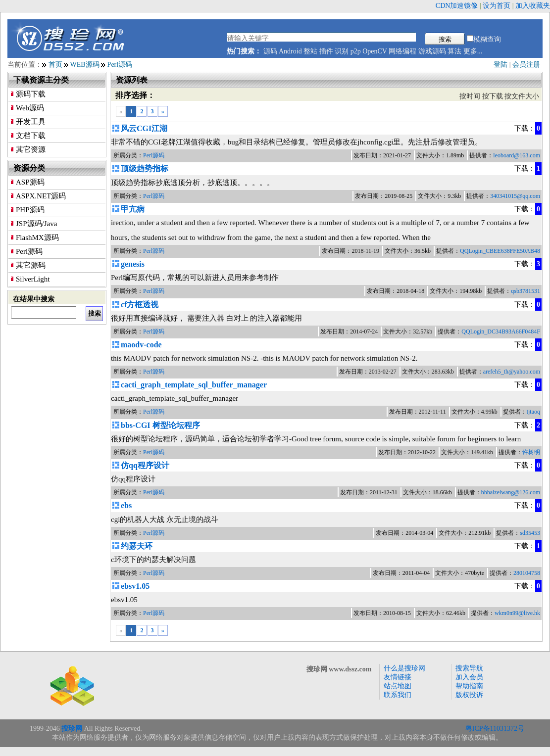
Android (290, 51)
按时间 (470, 96)
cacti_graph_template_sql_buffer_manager (194, 385)
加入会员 (469, 677)
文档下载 (31, 136)
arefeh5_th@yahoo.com (512, 372)
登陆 (500, 65)
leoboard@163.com (517, 155)
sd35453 (530, 533)
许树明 (531, 452)
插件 (326, 51)
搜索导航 (469, 668)
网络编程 (402, 51)
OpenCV (375, 51)
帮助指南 (469, 686)
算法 (454, 51)
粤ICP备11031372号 (495, 729)
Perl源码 (120, 65)
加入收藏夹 (533, 6)
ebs (126, 505)
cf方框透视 (140, 305)
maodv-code (141, 345)
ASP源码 (30, 182)
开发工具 (31, 122)
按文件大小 (522, 96)
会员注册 (526, 65)
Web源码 (30, 108)
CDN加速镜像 (457, 6)
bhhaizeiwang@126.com (511, 492)
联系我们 (398, 695)
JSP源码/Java (36, 224)
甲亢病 (133, 209)
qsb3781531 (525, 291)
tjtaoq (533, 412)
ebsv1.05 (135, 586)
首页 (55, 65)
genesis (133, 264)
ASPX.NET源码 (41, 196)
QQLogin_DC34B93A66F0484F (501, 331)
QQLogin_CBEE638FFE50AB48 (500, 251)
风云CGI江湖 (144, 128)
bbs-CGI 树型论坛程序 (160, 425)
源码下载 (31, 94)
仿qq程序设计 (145, 465)
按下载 (493, 96)
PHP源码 (30, 210)
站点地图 (398, 686)
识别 (342, 51)
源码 (270, 51)
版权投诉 (469, 695)
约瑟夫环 (137, 546)
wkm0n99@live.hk (517, 613)
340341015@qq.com (515, 196)
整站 (310, 51)
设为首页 (497, 6)
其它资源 (31, 149)
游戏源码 (432, 51)
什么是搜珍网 (404, 668)
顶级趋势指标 (145, 168)
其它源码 (31, 265)
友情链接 (398, 677)
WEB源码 (85, 65)
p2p (356, 51)
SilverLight (33, 279)
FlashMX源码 (37, 237)
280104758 (527, 573)
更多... (473, 51)
